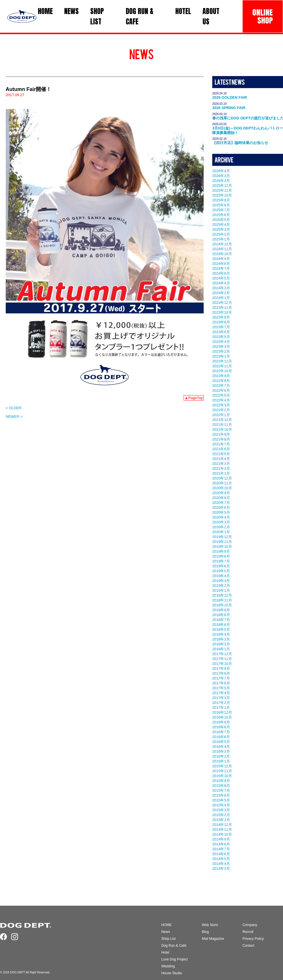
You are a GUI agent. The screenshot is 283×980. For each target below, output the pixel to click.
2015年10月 (222, 776)
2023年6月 (221, 332)
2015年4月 (221, 805)
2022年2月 (221, 410)
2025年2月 (221, 234)
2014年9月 (221, 839)
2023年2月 (221, 351)
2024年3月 (221, 288)
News (166, 932)
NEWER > (14, 417)
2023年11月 (222, 307)
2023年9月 (221, 317)
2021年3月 (221, 464)
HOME (166, 925)
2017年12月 (222, 654)
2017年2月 (221, 703)
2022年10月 (222, 371)
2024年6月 (221, 273)
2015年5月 (221, 800)
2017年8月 (221, 673)
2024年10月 (222, 254)
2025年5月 (221, 220)
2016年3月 (221, 751)
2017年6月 (221, 683)
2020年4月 (221, 517)
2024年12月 (222, 244)
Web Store (210, 925)
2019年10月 (222, 547)
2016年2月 (221, 756)
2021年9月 (221, 434)
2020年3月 (221, 522)
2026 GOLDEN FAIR (230, 97)
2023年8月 (221, 322)
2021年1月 (221, 473)
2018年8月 (221, 615)
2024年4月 (221, 283)
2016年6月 (221, 737)
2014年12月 (222, 825)
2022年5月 (221, 395)
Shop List (168, 939)
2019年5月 (221, 571)
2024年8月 (221, 264)
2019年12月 (222, 537)
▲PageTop (194, 398)
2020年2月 (221, 527)
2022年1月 (221, 415)
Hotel (165, 952)
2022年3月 (221, 405)
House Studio (172, 973)
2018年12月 (222, 595)
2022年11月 (222, 366)
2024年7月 (221, 268)
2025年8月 (221, 205)
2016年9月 (221, 722)
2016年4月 (221, 747)
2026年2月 (221, 181)
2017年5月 (221, 688)
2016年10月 (222, 717)
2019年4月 (221, 576)
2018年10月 (222, 605)
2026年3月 (221, 176)
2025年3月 (221, 229)
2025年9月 (221, 200)
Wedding (168, 966)
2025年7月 (221, 210)
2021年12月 (222, 420)
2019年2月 (221, 586)
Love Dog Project (174, 959)
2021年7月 (221, 444)
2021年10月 (222, 429)
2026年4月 (221, 171)
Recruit (248, 932)
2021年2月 (221, 468)
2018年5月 (221, 629)
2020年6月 (221, 508)
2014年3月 (221, 869)
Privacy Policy (253, 939)
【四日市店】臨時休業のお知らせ (240, 143)
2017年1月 (221, 708)
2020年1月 (221, 532)
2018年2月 (221, 644)
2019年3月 (221, 581)
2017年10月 (222, 664)
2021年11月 (222, 425)
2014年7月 (221, 849)
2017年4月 (221, 693)
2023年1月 (221, 356)
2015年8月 (221, 786)
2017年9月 (221, 668)
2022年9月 (221, 376)
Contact (248, 946)
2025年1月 (221, 239)
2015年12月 (222, 766)
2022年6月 (221, 390)
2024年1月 (221, 298)
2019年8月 (221, 556)
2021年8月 (221, 439)
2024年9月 (221, 259)
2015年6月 (221, 795)
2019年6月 (221, 566)
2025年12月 (222, 186)
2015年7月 (221, 790)
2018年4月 (221, 634)
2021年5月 (221, 454)
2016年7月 (221, 732)
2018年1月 (221, 649)
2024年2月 (221, 293)
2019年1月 (221, 590)
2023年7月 (221, 327)
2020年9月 (221, 493)
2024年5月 (221, 278)
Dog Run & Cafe (174, 946)
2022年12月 (222, 361)
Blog (205, 932)
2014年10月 (222, 834)
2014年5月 (221, 859)
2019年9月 (221, 551)
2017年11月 (222, 659)
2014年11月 (222, 829)
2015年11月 (222, 771)
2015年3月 (221, 810)
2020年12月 (222, 478)
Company (250, 925)
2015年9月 (221, 781)
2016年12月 (222, 712)
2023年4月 (221, 342)
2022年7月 (221, 386)
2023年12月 (222, 303)
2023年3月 (221, 347)
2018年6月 (221, 625)
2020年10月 (222, 488)
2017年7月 (221, 678)
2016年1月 (221, 761)
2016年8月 (221, 727)
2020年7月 (221, 503)
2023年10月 (222, 312)
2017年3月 (221, 698)
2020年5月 (221, 512)
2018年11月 (222, 600)
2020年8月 (221, 498)
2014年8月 (221, 844)
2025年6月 (221, 215)
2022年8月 (221, 381)
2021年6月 (221, 449)
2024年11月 (222, 249)
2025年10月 (222, 195)
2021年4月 (221, 459)
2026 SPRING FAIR (229, 108)
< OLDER (14, 408)
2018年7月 (221, 620)
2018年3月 (221, 639)
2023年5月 (221, 337)
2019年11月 (222, 542)
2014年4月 (221, 864)
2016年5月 (221, 742)
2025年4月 (221, 225)
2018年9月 (221, 610)
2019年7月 (221, 561)
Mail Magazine (213, 939)
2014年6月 (221, 854)
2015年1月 (221, 820)
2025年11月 (222, 190)
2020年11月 (222, 483)
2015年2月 (221, 815)
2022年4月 (221, 400)
